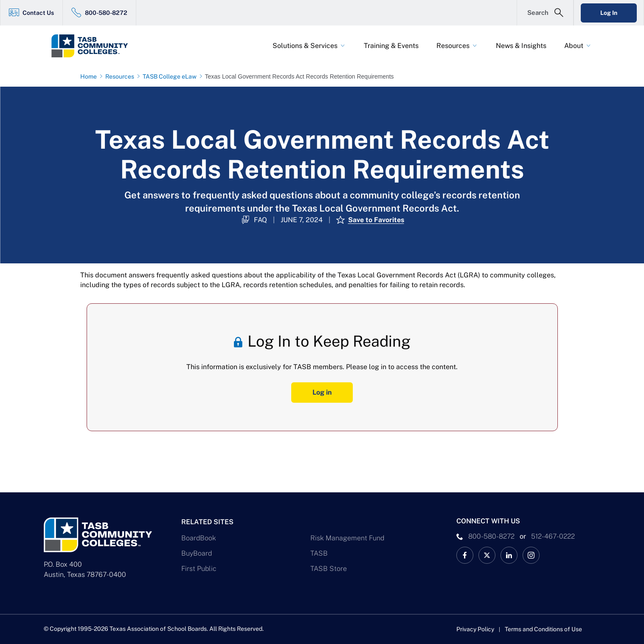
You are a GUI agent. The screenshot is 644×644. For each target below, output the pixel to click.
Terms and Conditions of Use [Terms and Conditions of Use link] (543, 629)
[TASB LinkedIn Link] (509, 555)
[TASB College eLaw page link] (171, 76)
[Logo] (106, 46)
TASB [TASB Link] (319, 553)
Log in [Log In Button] (322, 392)
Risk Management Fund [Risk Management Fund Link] (347, 538)
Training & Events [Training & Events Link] (391, 46)
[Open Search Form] (545, 13)
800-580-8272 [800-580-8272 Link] (106, 13)
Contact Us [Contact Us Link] (38, 13)
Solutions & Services (305, 46)
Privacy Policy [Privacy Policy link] (475, 629)
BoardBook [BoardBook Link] (199, 538)
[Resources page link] (121, 76)
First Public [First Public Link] (199, 569)
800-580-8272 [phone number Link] (491, 536)
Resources (453, 46)
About (574, 46)
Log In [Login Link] (609, 13)
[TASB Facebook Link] (465, 555)
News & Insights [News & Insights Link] (521, 46)
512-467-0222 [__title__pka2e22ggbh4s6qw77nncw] (553, 536)
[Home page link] (90, 76)
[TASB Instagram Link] (531, 555)
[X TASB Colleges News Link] (487, 555)
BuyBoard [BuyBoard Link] (197, 553)
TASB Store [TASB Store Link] (329, 569)
